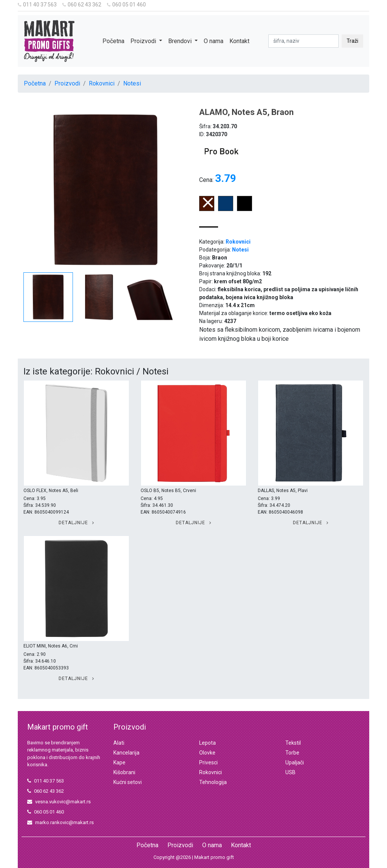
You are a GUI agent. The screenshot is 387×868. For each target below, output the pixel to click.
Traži (352, 41)
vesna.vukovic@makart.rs (59, 802)
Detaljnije (76, 523)
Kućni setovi (128, 782)
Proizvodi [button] (144, 41)
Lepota (207, 743)
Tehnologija (213, 782)
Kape (119, 762)
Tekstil (293, 743)
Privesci (208, 762)
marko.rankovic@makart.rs (60, 822)
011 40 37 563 (37, 5)
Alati (119, 743)
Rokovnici (102, 83)
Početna (113, 41)
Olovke (207, 753)
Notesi (132, 83)
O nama (214, 41)
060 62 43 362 (82, 5)
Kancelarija (126, 753)
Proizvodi (67, 83)
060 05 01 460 (126, 5)
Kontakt (239, 41)
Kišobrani (124, 772)
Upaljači (295, 762)
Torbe (292, 753)
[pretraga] (303, 41)
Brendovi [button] (181, 41)
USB (290, 772)
